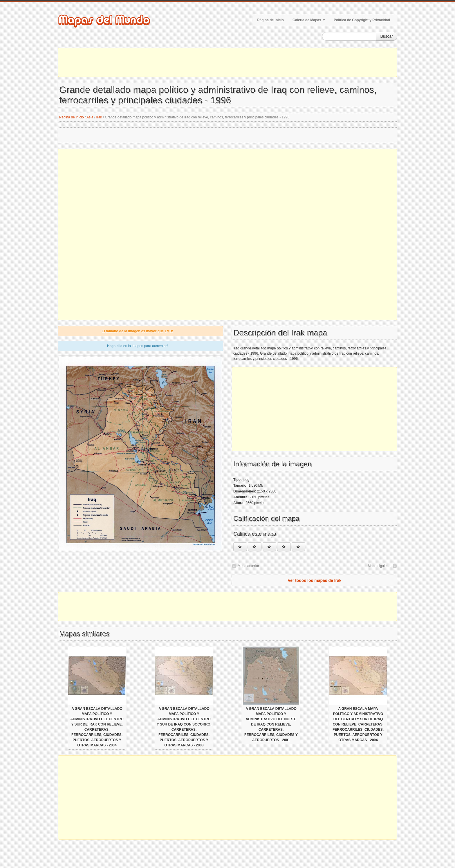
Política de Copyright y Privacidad (362, 20)
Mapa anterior (248, 566)
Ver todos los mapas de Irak (314, 580)
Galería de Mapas (309, 20)
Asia (90, 117)
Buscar (387, 36)
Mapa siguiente (380, 566)
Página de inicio (271, 20)
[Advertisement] (228, 62)
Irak (99, 117)
